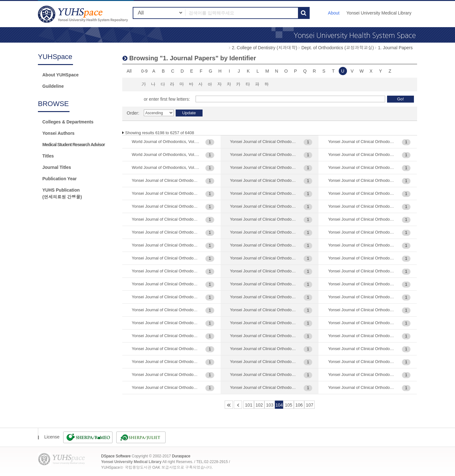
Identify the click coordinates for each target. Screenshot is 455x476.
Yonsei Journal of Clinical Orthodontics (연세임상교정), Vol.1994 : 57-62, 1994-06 (264, 258)
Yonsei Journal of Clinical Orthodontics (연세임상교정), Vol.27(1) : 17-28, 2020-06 (362, 180)
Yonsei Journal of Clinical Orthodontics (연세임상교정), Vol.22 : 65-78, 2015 (264, 349)
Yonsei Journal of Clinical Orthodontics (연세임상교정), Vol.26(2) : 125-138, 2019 (362, 155)
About (334, 13)
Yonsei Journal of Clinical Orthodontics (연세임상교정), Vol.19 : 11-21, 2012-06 (264, 167)
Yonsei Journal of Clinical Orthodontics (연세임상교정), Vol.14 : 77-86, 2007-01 (264, 142)
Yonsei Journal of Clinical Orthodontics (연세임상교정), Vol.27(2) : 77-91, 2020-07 (362, 258)
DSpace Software (116, 456)
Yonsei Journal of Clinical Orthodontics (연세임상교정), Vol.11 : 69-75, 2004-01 (166, 271)
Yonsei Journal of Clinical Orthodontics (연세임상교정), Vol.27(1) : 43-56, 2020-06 (362, 206)
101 (249, 405)
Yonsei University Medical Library (379, 13)
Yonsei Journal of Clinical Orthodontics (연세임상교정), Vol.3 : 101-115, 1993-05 (362, 297)
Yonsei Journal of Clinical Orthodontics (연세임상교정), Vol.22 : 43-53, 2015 (264, 336)
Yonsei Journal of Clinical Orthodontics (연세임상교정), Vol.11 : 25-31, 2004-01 (166, 258)
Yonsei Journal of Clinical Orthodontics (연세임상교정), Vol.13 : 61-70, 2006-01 (166, 349)
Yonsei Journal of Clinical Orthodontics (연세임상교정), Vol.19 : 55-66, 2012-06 (264, 219)
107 (309, 405)
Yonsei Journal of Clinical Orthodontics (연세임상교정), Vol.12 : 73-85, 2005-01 (166, 310)
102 (259, 405)
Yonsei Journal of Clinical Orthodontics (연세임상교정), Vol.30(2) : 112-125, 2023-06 (362, 375)
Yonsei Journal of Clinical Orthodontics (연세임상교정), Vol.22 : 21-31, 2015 (264, 310)
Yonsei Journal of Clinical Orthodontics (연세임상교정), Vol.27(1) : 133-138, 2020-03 (362, 167)
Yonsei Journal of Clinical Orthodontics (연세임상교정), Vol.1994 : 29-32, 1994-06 (264, 245)
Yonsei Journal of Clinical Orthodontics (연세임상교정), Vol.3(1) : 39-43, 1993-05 (362, 349)
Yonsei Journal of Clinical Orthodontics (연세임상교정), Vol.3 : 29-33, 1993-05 (362, 323)
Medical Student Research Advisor (74, 145)
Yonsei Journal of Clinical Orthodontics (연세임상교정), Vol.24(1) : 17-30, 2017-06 (362, 142)
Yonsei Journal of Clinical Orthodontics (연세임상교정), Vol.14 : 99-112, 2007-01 (264, 155)
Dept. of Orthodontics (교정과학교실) (338, 48)
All (129, 71)
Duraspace (181, 456)
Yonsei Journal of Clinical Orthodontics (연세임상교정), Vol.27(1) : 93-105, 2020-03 (362, 232)
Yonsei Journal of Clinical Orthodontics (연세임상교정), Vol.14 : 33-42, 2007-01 (166, 387)
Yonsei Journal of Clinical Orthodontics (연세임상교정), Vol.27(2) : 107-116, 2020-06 (362, 245)
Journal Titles (57, 167)
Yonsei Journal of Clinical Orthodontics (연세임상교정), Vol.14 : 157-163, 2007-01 (166, 362)
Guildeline (53, 86)
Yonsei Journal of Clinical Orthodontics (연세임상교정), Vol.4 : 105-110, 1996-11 (362, 387)
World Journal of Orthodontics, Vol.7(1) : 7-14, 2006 (166, 155)
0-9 (144, 71)
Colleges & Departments (68, 122)
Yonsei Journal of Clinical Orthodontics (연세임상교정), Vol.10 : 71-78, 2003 (166, 232)
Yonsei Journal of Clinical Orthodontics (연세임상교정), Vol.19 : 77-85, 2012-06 (264, 232)
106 (299, 405)
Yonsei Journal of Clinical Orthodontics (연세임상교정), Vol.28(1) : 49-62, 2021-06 (362, 284)
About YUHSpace (61, 75)
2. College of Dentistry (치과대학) (265, 48)
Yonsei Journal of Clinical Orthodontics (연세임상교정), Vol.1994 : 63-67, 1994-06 (264, 271)
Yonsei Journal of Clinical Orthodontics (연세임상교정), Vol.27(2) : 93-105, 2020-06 (362, 271)
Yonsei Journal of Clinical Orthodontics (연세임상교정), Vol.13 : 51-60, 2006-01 (166, 336)
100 (238, 405)
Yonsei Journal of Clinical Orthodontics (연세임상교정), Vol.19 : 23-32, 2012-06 (264, 193)
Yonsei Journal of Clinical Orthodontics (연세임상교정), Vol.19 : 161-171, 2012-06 (264, 180)
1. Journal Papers (395, 48)
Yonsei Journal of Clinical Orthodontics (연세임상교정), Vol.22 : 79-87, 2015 (264, 362)
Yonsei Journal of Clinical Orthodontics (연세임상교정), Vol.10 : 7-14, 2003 (166, 219)
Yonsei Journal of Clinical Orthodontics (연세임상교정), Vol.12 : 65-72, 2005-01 (166, 284)
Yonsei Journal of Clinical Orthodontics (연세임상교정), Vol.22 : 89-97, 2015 (264, 375)
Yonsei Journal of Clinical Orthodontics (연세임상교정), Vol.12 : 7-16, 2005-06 (166, 297)
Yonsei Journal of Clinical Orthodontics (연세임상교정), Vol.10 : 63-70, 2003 (166, 206)
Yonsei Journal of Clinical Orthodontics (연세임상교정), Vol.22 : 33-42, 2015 (264, 323)
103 (270, 405)
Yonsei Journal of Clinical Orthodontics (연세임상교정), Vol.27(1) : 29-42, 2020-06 (362, 193)
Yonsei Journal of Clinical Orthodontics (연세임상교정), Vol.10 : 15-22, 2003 (166, 193)
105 (288, 405)
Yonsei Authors (58, 133)
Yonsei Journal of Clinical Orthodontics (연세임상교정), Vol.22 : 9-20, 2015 (264, 387)
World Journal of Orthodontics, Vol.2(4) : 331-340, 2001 (166, 142)
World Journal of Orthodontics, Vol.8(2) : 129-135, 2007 (166, 167)
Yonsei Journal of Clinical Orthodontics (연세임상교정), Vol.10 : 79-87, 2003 (166, 245)
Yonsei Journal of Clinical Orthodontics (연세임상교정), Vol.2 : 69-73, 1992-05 (264, 284)
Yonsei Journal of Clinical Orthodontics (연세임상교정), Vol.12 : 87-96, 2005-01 (166, 323)
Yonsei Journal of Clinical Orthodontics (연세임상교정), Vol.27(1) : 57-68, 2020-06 (362, 219)
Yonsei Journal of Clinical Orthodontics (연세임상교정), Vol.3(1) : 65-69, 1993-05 (362, 362)
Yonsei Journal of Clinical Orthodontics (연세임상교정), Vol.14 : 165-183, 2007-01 (166, 375)
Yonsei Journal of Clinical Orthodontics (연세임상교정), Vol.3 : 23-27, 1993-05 (362, 310)
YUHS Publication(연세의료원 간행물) (62, 193)
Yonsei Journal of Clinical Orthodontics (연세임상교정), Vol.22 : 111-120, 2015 (264, 297)
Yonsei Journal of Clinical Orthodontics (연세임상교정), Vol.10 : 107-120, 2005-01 (166, 180)
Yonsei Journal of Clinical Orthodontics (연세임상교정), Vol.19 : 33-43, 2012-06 (264, 206)
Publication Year (60, 179)
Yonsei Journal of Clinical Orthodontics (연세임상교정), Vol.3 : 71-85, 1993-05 (362, 336)
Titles (48, 156)
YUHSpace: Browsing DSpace (84, 14)
